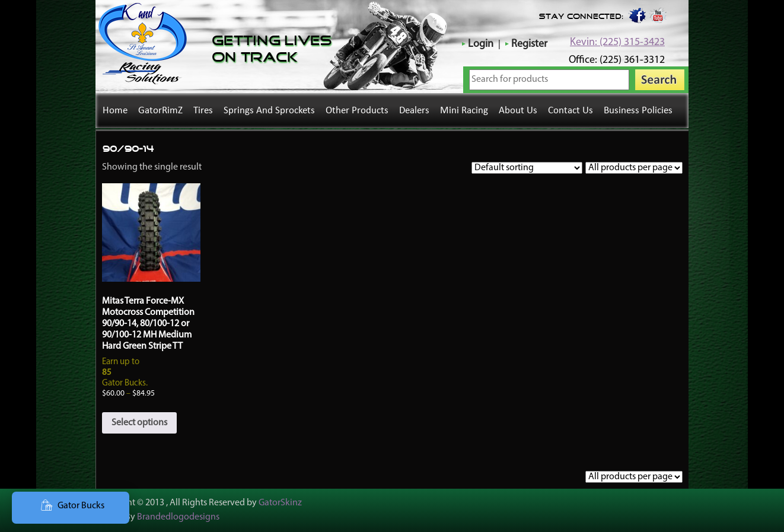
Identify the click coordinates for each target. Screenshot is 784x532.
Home (115, 111)
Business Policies (638, 111)
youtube (658, 15)
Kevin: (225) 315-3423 (617, 42)
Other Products (357, 111)
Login (481, 44)
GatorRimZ (160, 111)
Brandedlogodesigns (178, 517)
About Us (518, 111)
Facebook (636, 15)
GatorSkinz (280, 503)
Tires (203, 111)
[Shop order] (527, 168)
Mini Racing (464, 111)
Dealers (414, 111)
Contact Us (571, 111)
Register (529, 44)
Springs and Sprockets (269, 111)
